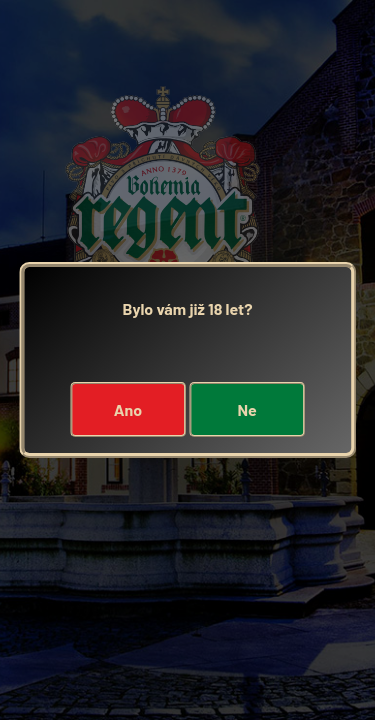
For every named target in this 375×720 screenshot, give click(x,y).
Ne (246, 409)
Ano (128, 409)
